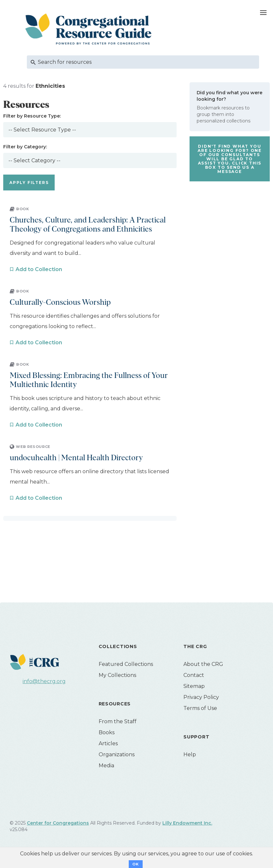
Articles (108, 743)
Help (190, 754)
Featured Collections (126, 664)
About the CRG (203, 664)
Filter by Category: (25, 147)
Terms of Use (200, 708)
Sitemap (194, 686)
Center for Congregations (58, 823)
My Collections (117, 675)
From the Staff (118, 721)
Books (107, 732)
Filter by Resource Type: (32, 116)
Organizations (117, 754)
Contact (194, 675)
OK (136, 864)
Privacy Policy (201, 697)
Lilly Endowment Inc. (187, 823)
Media (106, 765)
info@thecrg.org (44, 681)
